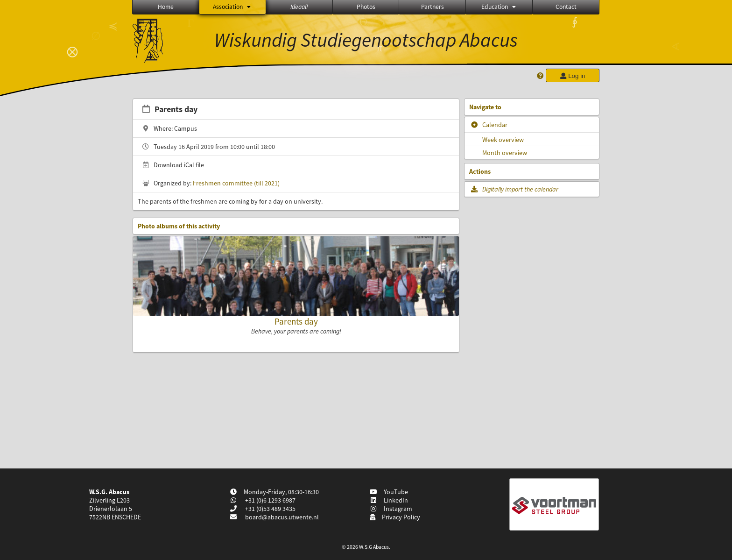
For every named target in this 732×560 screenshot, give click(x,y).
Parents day (296, 321)
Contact (566, 7)
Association (232, 7)
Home (166, 7)
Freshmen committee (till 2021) (236, 183)
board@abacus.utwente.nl (282, 517)
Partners (433, 7)
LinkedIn (389, 500)
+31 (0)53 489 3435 (270, 509)
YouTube (389, 492)
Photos (366, 7)
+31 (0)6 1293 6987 (270, 500)
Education (499, 7)
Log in (572, 76)
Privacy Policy (395, 517)
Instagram (391, 509)
